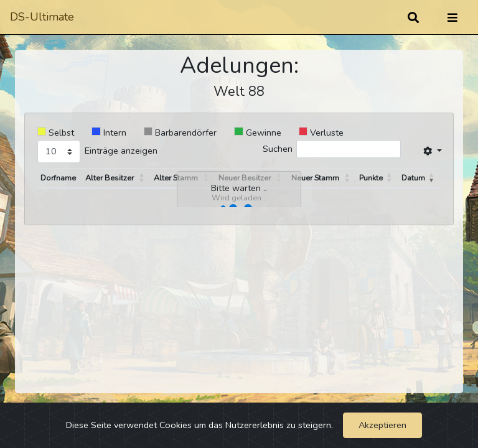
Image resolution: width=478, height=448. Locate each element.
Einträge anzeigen (121, 151)
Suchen (278, 149)
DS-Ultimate (42, 17)
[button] (143, 178)
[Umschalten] (452, 17)
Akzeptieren (382, 425)
